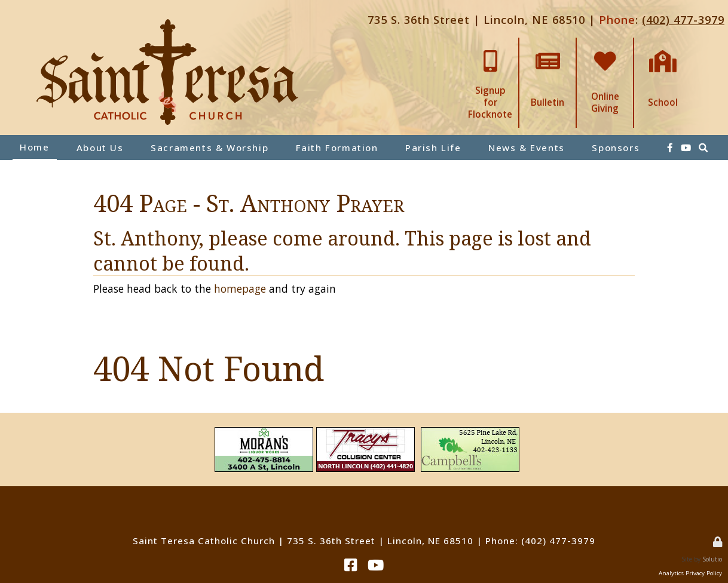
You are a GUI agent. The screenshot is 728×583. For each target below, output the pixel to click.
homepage (240, 289)
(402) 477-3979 (683, 19)
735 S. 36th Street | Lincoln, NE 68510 (476, 19)
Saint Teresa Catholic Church (204, 541)
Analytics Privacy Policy (690, 573)
